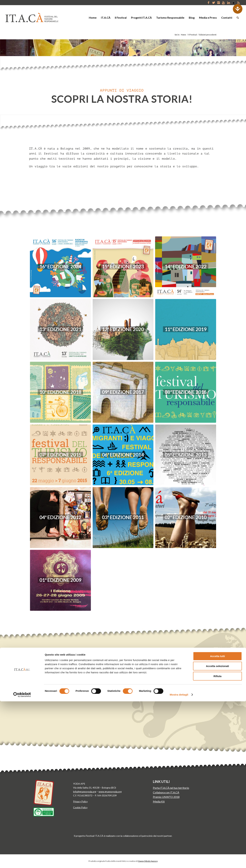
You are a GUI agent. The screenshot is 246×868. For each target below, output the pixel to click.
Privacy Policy (80, 801)
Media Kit (159, 801)
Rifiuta (218, 843)
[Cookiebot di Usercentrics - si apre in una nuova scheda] (22, 861)
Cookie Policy (80, 807)
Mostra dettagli (179, 861)
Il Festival (193, 35)
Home (183, 35)
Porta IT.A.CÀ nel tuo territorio (171, 788)
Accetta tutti (218, 823)
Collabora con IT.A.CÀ (166, 792)
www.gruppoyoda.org (110, 792)
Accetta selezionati (217, 833)
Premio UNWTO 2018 (166, 797)
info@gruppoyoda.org (85, 792)
